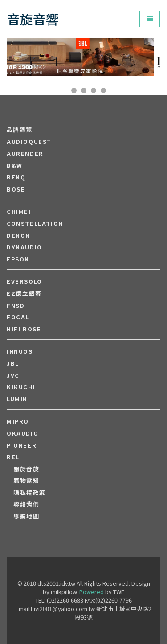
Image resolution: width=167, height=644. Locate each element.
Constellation (35, 224)
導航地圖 (26, 516)
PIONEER (22, 445)
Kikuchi (21, 387)
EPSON (18, 259)
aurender (25, 154)
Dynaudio (24, 247)
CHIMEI (19, 212)
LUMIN (17, 399)
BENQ (16, 177)
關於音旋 (26, 469)
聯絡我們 (26, 504)
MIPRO (18, 421)
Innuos (20, 351)
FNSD (16, 306)
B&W (15, 166)
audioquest (29, 142)
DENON (18, 236)
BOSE (16, 189)
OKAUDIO (22, 433)
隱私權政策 (30, 493)
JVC (13, 375)
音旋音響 (33, 19)
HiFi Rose (24, 329)
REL (13, 457)
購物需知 (26, 481)
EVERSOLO (24, 281)
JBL (13, 363)
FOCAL (18, 317)
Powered (92, 592)
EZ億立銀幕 (24, 293)
